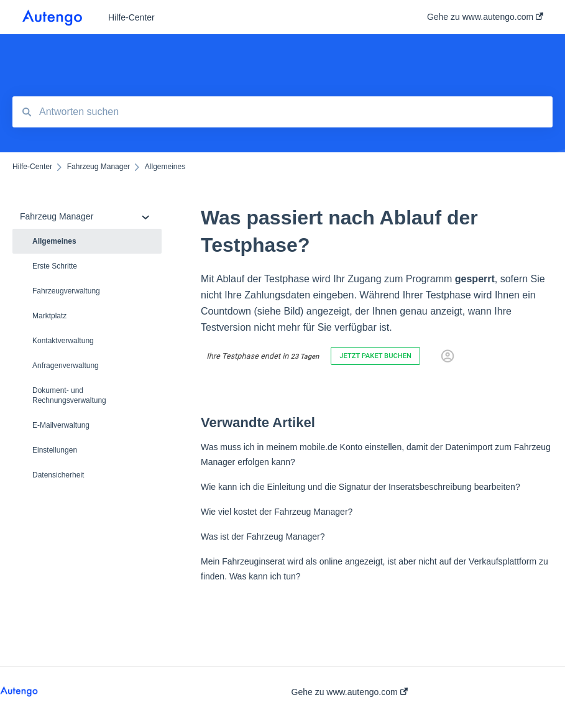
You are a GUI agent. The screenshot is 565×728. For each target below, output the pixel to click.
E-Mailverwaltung (61, 425)
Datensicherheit (58, 475)
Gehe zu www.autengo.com (350, 692)
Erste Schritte (55, 266)
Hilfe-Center (131, 17)
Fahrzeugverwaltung (66, 291)
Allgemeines (54, 241)
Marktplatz (49, 316)
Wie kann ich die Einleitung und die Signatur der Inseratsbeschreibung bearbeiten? (361, 487)
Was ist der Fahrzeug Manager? (263, 537)
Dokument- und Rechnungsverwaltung (69, 395)
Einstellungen (55, 450)
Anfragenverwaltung (66, 366)
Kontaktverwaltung (63, 341)
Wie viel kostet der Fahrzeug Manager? (277, 512)
